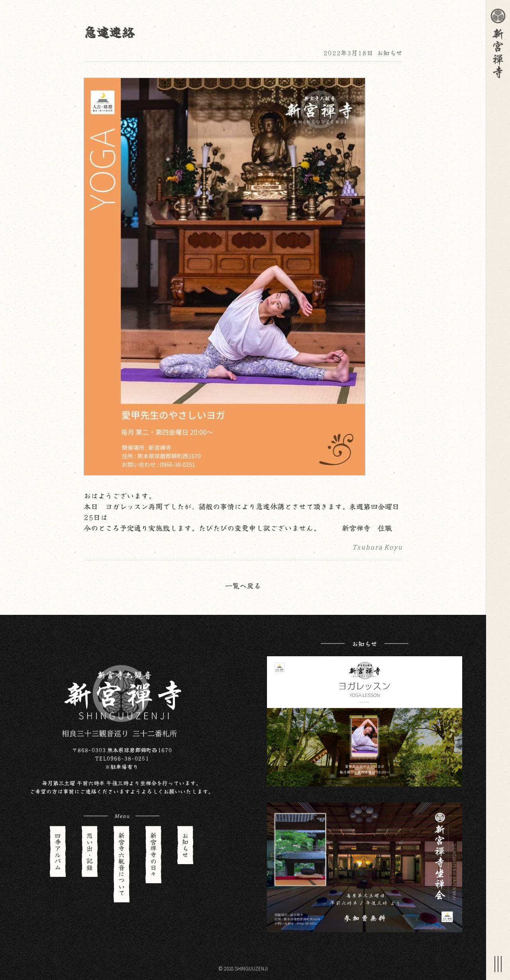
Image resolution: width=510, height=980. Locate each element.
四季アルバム (58, 851)
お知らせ (390, 53)
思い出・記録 (90, 851)
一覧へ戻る (243, 585)
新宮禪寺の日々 (153, 855)
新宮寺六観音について (122, 864)
